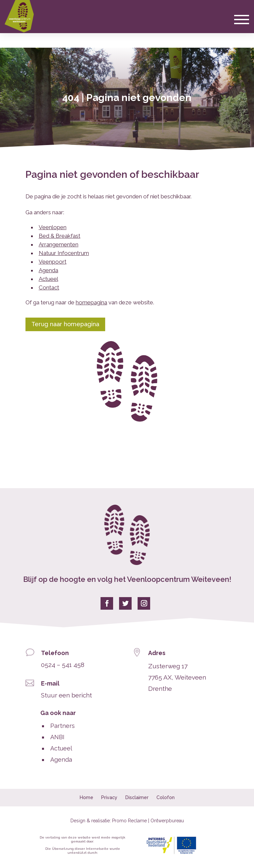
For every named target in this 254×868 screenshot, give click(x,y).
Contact (49, 287)
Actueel (48, 279)
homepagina (91, 302)
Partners (63, 726)
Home (86, 797)
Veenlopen (53, 227)
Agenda (48, 270)
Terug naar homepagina (65, 324)
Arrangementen (59, 244)
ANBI (57, 737)
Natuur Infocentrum (64, 253)
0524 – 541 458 (63, 665)
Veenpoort (53, 262)
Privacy (109, 797)
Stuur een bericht (66, 695)
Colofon (166, 797)
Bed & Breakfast (60, 236)
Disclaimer (137, 797)
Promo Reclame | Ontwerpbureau (148, 821)
